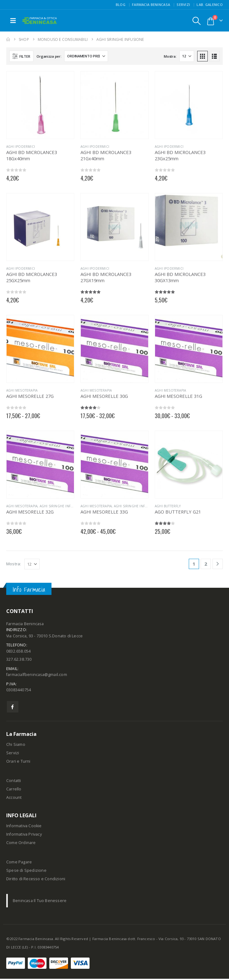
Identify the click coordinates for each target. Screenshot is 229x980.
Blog (121, 5)
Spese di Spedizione (26, 872)
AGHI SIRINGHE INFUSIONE (62, 506)
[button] (13, 21)
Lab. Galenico (210, 5)
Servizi (183, 5)
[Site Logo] (40, 21)
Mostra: (170, 56)
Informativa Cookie (24, 827)
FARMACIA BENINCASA (151, 5)
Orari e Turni (18, 763)
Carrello (14, 790)
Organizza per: (49, 56)
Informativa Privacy (24, 835)
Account (14, 799)
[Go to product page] (40, 105)
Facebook (13, 708)
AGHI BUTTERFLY (168, 506)
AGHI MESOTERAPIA (22, 390)
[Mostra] (187, 56)
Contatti (14, 782)
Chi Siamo (16, 746)
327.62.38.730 (19, 660)
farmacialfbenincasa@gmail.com (37, 676)
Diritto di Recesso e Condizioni (36, 880)
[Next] (218, 564)
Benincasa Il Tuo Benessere (40, 902)
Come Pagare (19, 863)
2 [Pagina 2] (206, 564)
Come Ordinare (21, 844)
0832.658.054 (18, 652)
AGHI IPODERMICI (21, 147)
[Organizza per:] (86, 56)
